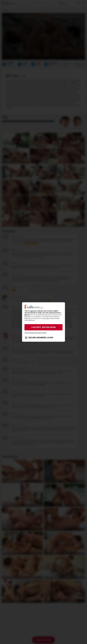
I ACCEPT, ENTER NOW (43, 327)
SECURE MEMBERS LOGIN (41, 338)
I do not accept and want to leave (35, 333)
